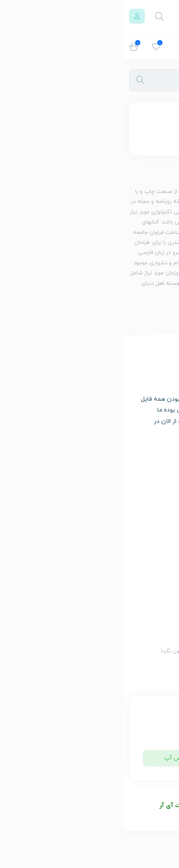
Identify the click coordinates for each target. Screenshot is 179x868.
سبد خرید (154, 494)
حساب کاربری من (146, 507)
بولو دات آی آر (55, 806)
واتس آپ (52, 758)
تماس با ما (153, 520)
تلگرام (127, 758)
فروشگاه (156, 482)
